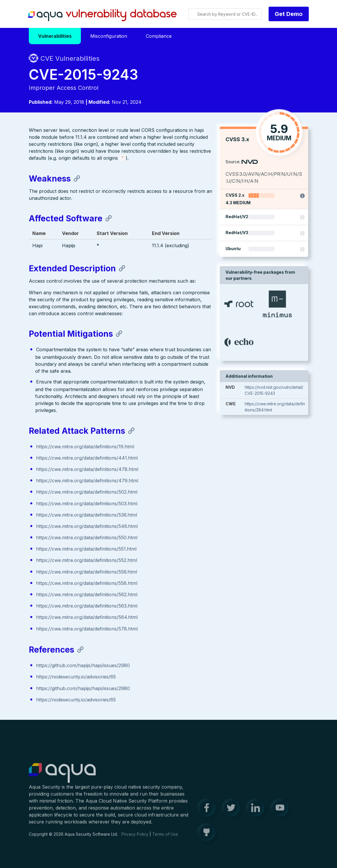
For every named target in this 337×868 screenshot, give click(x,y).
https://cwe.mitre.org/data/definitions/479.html (87, 481)
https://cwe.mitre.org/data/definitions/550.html (87, 538)
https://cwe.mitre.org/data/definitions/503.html (87, 504)
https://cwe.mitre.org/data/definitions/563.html (87, 606)
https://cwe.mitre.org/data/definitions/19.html (85, 447)
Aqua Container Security (62, 776)
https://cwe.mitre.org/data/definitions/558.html (87, 584)
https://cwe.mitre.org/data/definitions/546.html (87, 527)
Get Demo (289, 14)
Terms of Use (165, 837)
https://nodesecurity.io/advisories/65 (76, 677)
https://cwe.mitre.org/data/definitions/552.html (87, 561)
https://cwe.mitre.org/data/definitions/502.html (87, 492)
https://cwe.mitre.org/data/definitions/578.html (87, 629)
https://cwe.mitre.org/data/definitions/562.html (87, 595)
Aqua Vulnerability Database (102, 15)
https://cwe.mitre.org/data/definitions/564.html (87, 618)
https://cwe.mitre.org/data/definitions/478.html (87, 470)
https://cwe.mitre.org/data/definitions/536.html (87, 515)
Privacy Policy (135, 837)
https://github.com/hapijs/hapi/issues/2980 (83, 666)
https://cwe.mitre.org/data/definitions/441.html (87, 458)
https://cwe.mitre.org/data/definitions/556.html (87, 572)
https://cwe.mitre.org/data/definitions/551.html (86, 549)
